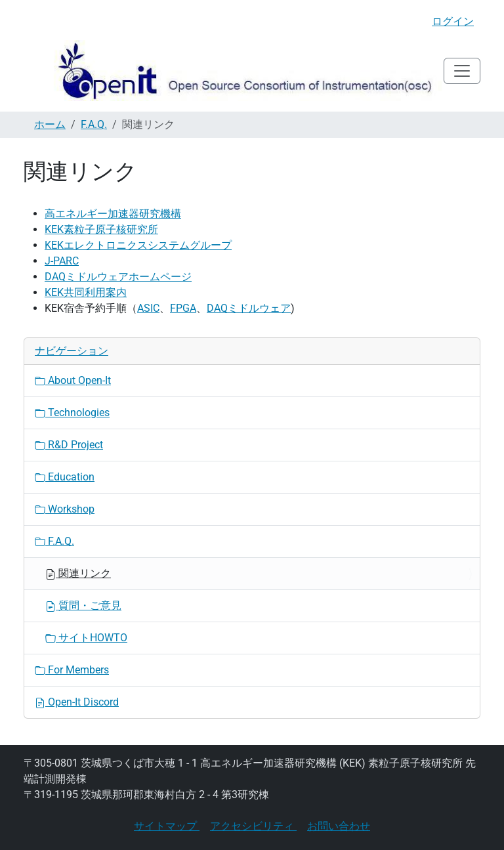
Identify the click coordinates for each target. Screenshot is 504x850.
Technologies (72, 413)
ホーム (50, 124)
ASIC (148, 308)
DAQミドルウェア (249, 308)
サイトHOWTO (86, 638)
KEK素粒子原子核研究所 (101, 229)
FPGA (183, 308)
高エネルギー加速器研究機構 (113, 214)
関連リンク (78, 573)
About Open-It (73, 380)
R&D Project (69, 445)
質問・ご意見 (83, 606)
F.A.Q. (94, 124)
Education (65, 477)
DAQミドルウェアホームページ (118, 277)
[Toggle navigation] (462, 71)
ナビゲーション (72, 351)
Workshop (65, 509)
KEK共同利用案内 (86, 292)
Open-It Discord (77, 702)
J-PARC (62, 261)
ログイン (453, 21)
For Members (72, 670)
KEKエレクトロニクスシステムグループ (138, 245)
